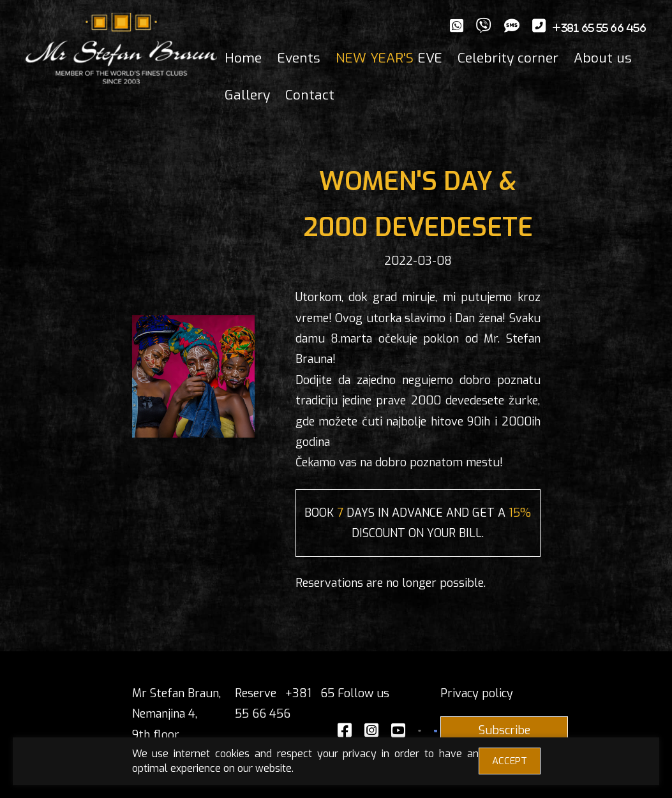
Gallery (247, 95)
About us (603, 58)
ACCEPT (510, 761)
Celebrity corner (508, 58)
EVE (389, 58)
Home (243, 58)
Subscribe (504, 730)
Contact (310, 95)
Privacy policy (477, 693)
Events (299, 58)
